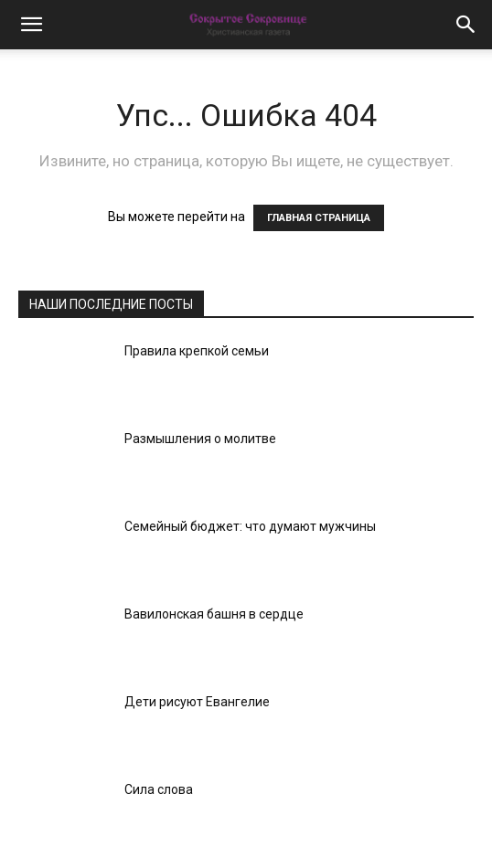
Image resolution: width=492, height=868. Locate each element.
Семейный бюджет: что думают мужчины (250, 526)
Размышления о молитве (200, 439)
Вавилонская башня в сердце (214, 614)
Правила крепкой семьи (197, 351)
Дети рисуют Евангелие (197, 702)
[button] (31, 25)
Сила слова (159, 789)
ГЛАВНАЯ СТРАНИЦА (319, 218)
